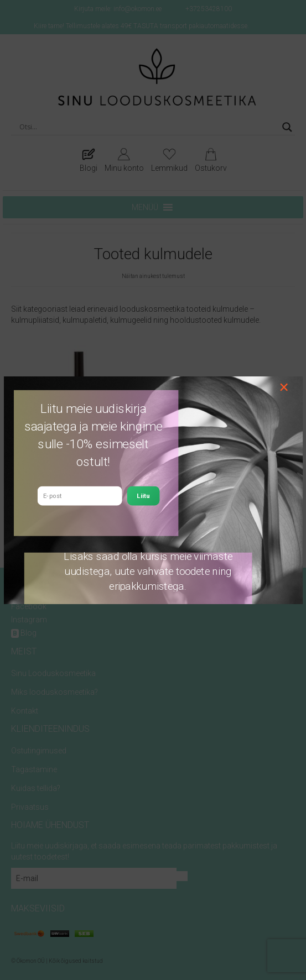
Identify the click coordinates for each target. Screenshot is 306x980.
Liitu (143, 495)
